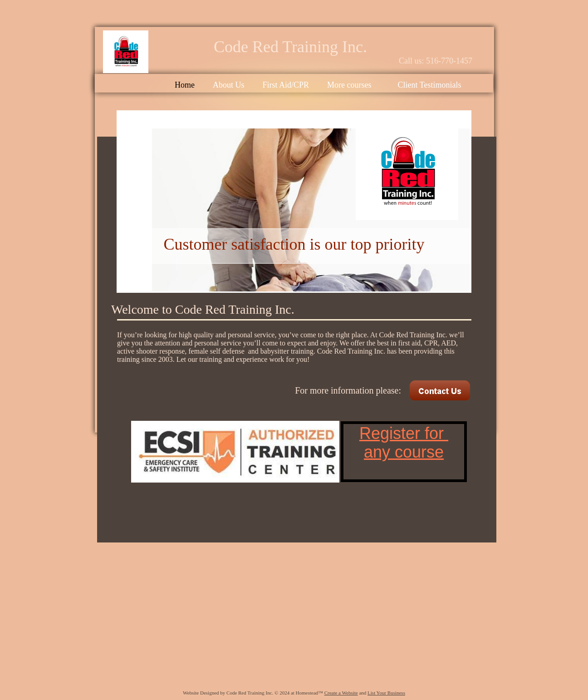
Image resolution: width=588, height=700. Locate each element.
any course (404, 452)
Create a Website (341, 693)
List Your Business (386, 693)
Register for (404, 433)
